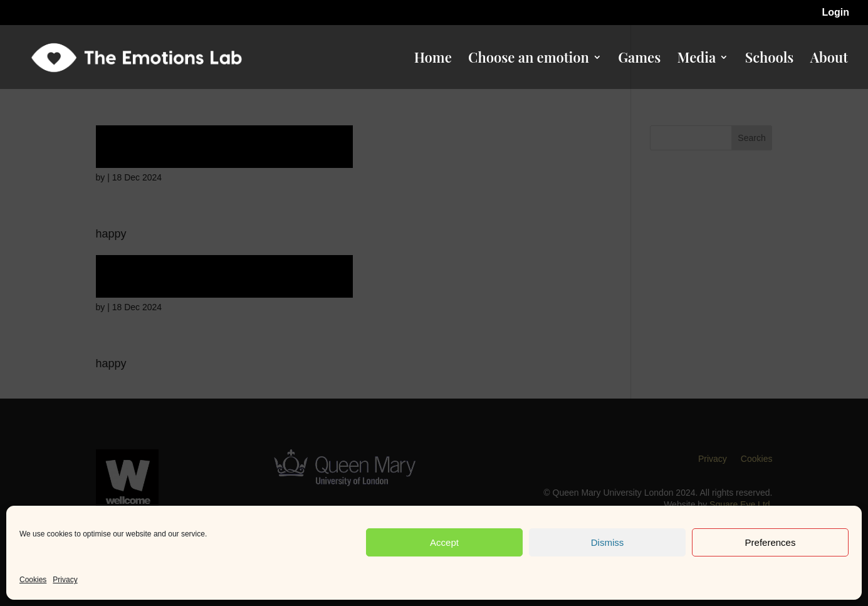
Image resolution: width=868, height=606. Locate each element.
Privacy (65, 580)
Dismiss (608, 542)
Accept (444, 542)
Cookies (33, 580)
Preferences (771, 542)
